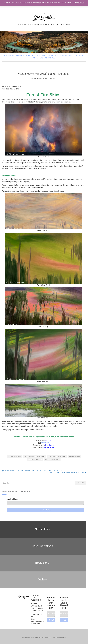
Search (81, 483)
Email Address (13, 499)
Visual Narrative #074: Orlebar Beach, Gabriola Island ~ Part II (32, 471)
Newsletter (49, 445)
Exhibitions (45, 443)
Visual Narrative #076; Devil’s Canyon (68, 473)
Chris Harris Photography (35, 456)
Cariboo (26, 56)
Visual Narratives (46, 58)
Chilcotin (35, 56)
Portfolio (48, 440)
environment (47, 56)
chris (53, 78)
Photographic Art (35, 460)
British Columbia (12, 56)
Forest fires (61, 56)
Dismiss (81, 3)
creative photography (57, 456)
